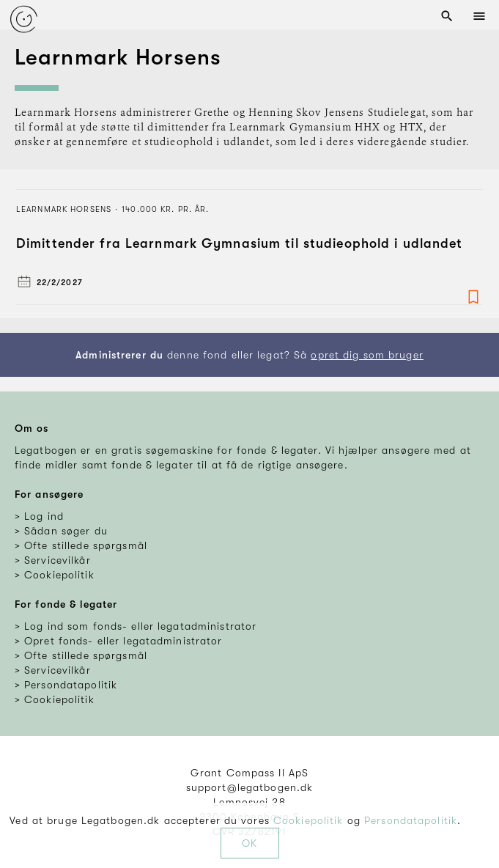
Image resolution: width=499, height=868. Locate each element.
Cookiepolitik (308, 820)
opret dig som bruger (367, 355)
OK (249, 843)
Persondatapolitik (411, 820)
